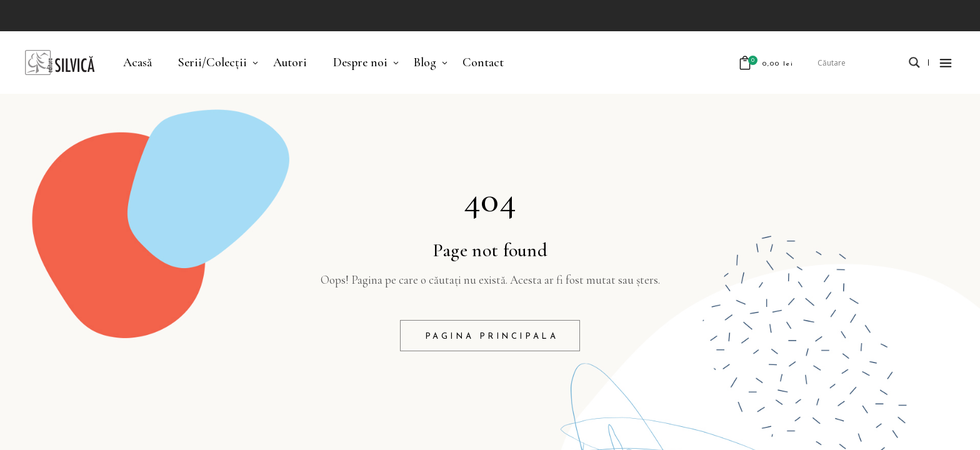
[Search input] (860, 62)
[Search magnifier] (914, 62)
